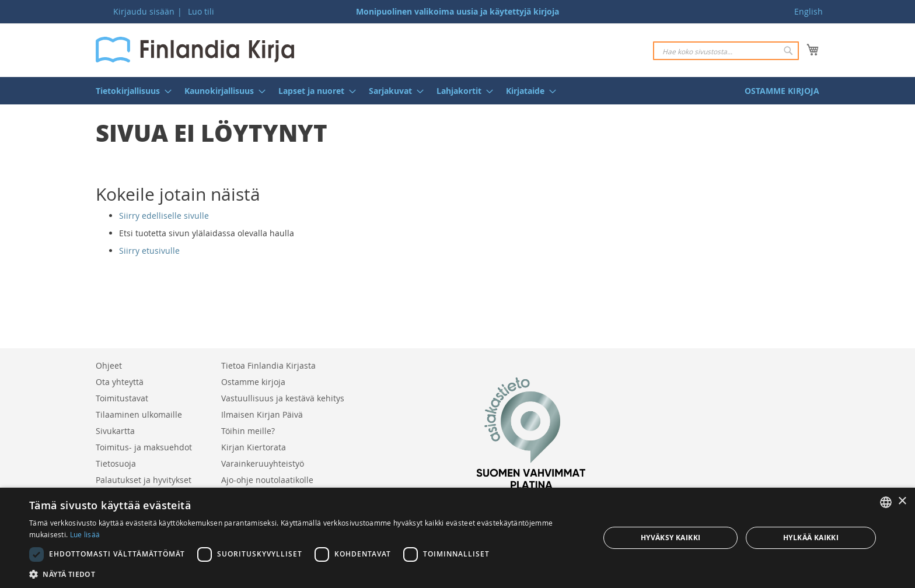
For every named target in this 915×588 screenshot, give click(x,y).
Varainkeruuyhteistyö (263, 463)
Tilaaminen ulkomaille (139, 414)
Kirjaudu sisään (144, 11)
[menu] (457, 91)
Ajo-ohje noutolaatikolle (267, 480)
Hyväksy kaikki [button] (671, 538)
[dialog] (457, 538)
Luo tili (201, 11)
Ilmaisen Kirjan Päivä (262, 414)
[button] (306, 574)
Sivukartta (115, 431)
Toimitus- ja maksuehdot (144, 447)
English (809, 11)
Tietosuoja (116, 463)
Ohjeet (109, 365)
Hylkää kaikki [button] (811, 538)
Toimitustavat (122, 398)
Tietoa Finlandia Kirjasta (268, 365)
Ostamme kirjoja (253, 382)
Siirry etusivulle (149, 251)
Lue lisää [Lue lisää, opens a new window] (85, 534)
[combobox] (726, 51)
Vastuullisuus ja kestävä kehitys (283, 398)
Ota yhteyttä (120, 382)
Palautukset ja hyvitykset (144, 480)
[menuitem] (130, 91)
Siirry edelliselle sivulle (164, 216)
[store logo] (195, 50)
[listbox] (886, 502)
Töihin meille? (248, 431)
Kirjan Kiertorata (254, 447)
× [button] (902, 501)
